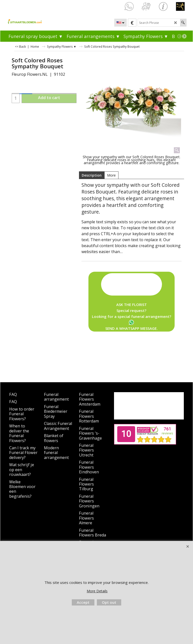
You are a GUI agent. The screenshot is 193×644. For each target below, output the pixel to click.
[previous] (179, 36)
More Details (97, 591)
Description (92, 175)
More (111, 175)
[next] (184, 36)
